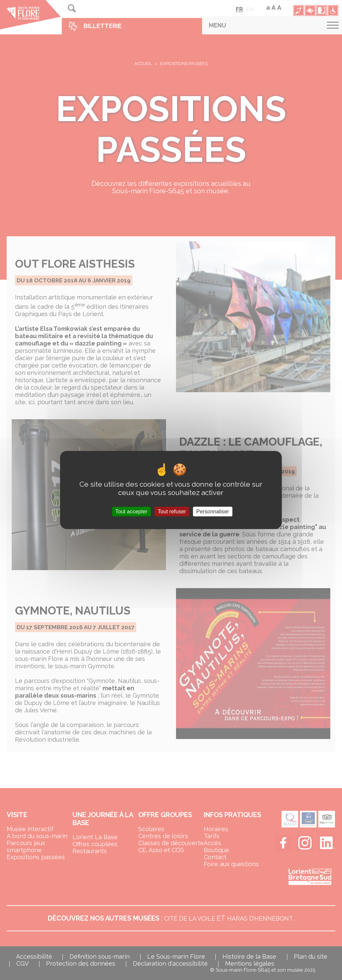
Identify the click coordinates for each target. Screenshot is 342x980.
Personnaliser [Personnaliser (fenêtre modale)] (213, 512)
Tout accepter (131, 512)
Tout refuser (172, 512)
